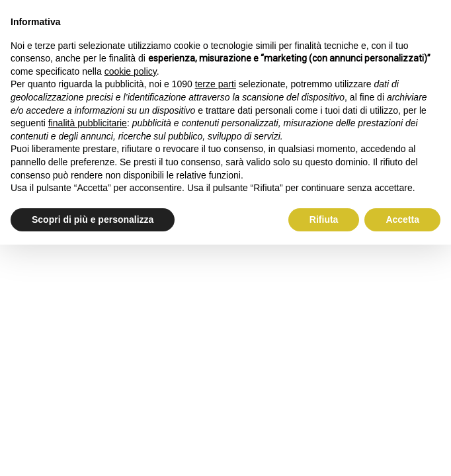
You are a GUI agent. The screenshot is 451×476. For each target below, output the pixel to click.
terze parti (216, 84)
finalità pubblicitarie (88, 123)
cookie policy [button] (131, 71)
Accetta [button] (402, 219)
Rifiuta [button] (324, 219)
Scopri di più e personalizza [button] (93, 219)
